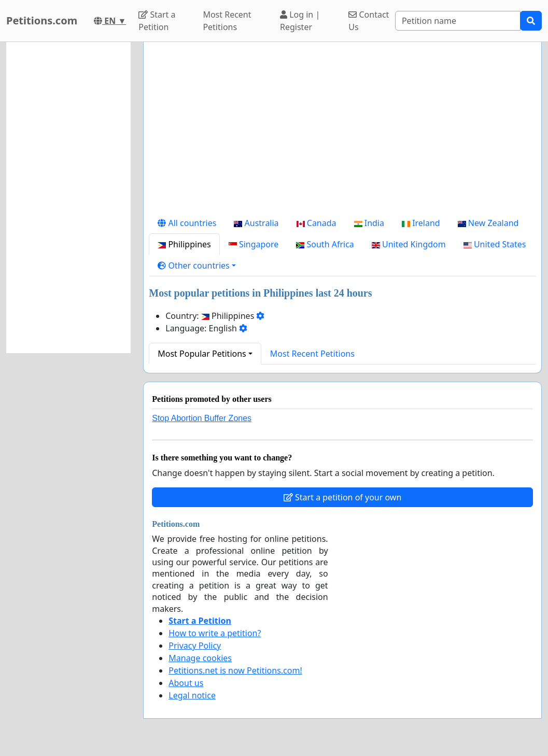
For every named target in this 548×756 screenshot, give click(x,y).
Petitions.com (42, 20)
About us (186, 683)
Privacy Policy (195, 646)
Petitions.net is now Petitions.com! (235, 670)
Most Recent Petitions (227, 21)
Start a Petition (157, 21)
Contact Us (369, 21)
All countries (187, 223)
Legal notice (192, 695)
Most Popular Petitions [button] (202, 354)
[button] (197, 265)
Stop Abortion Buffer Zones (202, 418)
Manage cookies (200, 658)
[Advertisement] (342, 131)
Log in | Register (300, 21)
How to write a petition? (215, 633)
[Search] (458, 21)
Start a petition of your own (342, 497)
